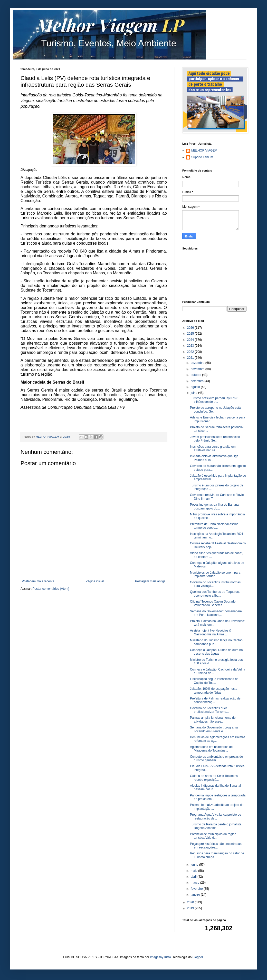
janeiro (196, 895)
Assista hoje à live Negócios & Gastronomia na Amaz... (211, 632)
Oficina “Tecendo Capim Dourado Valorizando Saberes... (213, 603)
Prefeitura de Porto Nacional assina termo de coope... (214, 526)
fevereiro (197, 889)
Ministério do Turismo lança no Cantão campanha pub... (216, 642)
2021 (191, 358)
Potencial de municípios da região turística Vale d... (213, 836)
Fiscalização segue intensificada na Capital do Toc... (214, 681)
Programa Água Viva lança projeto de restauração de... (216, 816)
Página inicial (95, 581)
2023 (191, 346)
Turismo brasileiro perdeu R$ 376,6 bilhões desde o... (214, 400)
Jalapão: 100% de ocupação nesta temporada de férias (214, 691)
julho (194, 393)
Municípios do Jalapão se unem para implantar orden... (215, 574)
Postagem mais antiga (150, 581)
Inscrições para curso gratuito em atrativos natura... (213, 448)
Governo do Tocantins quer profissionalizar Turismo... (209, 710)
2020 (191, 902)
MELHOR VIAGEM (204, 151)
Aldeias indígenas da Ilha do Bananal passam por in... (215, 787)
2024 (191, 340)
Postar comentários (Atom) (51, 589)
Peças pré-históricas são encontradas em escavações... (216, 846)
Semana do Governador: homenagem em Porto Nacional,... (216, 613)
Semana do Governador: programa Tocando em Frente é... (214, 729)
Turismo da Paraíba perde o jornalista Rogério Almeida (216, 826)
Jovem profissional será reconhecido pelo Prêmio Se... (215, 439)
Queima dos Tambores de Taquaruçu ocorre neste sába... (215, 594)
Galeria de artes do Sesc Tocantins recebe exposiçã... (214, 778)
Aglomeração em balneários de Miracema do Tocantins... (211, 749)
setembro (198, 381)
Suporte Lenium (202, 157)
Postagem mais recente (38, 581)
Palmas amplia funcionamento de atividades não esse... (213, 719)
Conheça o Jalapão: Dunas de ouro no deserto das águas (216, 652)
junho (195, 865)
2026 (191, 328)
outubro (196, 375)
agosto (196, 387)
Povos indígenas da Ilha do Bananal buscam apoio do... (215, 506)
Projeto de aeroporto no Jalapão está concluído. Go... (215, 409)
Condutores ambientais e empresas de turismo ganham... (216, 758)
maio (194, 871)
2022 (191, 352)
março (196, 883)
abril (194, 877)
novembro (198, 369)
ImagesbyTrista (160, 957)
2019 (191, 908)
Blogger (198, 957)
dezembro (198, 363)
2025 (191, 334)
